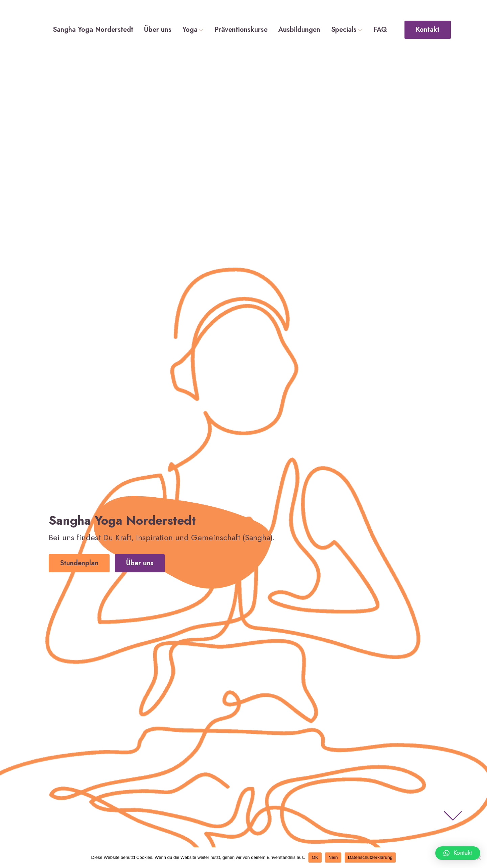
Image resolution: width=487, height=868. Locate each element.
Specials (347, 30)
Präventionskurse (241, 30)
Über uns (158, 30)
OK (315, 857)
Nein (333, 857)
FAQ (380, 30)
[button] (458, 853)
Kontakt (428, 30)
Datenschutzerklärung (370, 857)
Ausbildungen (299, 30)
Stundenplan (79, 563)
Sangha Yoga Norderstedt (93, 30)
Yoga (193, 30)
